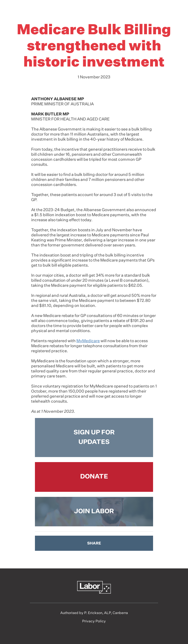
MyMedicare (88, 341)
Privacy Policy (94, 621)
